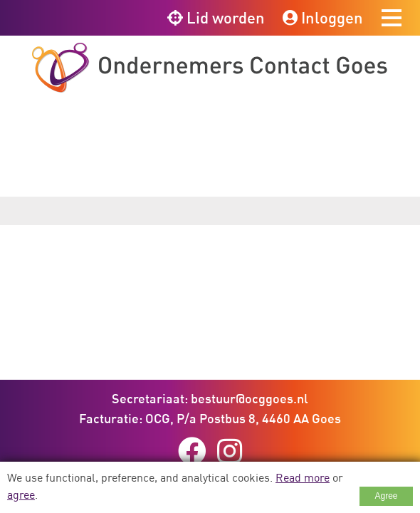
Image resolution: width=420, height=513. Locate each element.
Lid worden (216, 17)
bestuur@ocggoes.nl (250, 398)
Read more (303, 477)
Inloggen (323, 17)
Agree (386, 496)
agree (21, 494)
